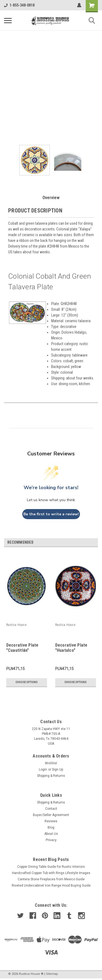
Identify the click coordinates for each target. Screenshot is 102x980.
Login (43, 769)
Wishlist (51, 763)
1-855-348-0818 (19, 5)
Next (95, 543)
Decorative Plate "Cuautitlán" (22, 648)
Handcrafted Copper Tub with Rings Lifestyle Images (51, 873)
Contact (51, 809)
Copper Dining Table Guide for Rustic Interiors (51, 867)
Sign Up (58, 769)
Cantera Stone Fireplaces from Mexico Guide (51, 879)
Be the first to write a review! (51, 514)
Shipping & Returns (51, 776)
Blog (51, 827)
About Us (51, 834)
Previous (87, 543)
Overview (51, 198)
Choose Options (27, 682)
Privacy (51, 840)
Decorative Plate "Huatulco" (71, 648)
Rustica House (16, 625)
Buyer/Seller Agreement (51, 815)
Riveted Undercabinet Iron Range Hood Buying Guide (51, 885)
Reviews (51, 821)
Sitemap (52, 974)
